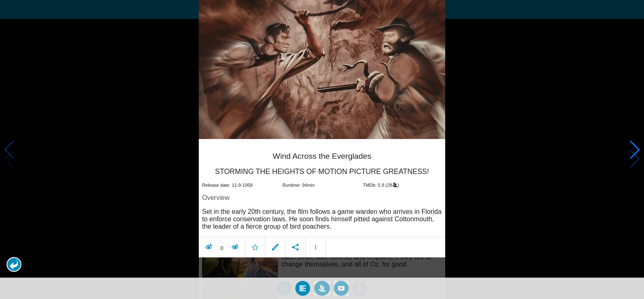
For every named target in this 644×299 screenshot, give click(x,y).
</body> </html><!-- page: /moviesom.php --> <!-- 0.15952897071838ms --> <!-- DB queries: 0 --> (322, 149)
